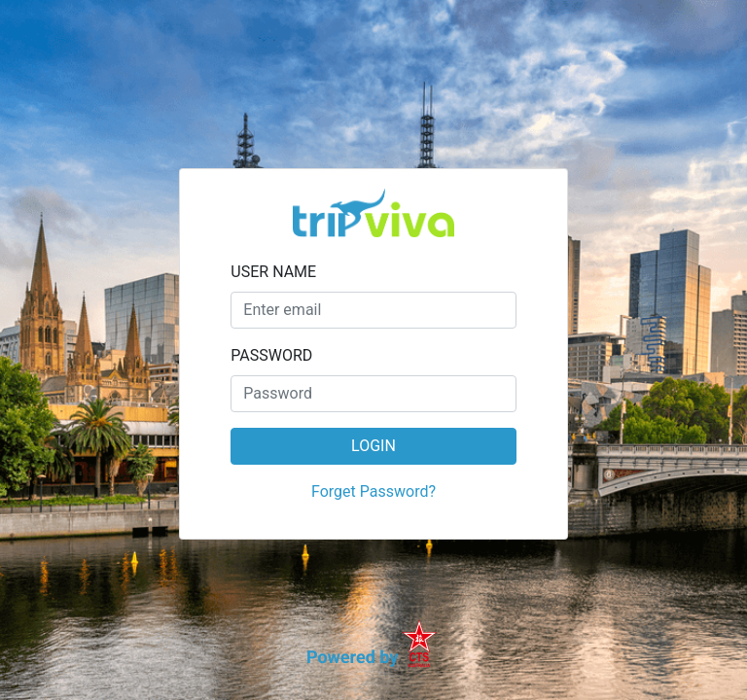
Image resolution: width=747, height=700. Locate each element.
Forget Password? (373, 491)
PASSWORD (271, 355)
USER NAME (273, 272)
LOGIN (373, 446)
